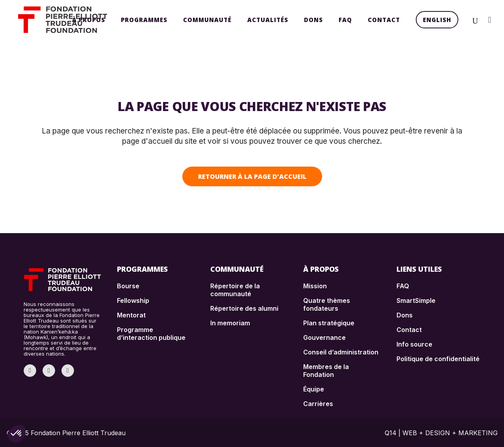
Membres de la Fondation (326, 371)
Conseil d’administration (341, 352)
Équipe (314, 389)
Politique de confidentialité (438, 359)
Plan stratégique (329, 323)
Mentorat (131, 315)
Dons (405, 315)
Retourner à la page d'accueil (252, 176)
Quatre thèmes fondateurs (327, 304)
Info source (414, 344)
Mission (315, 286)
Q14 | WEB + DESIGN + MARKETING (441, 433)
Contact (409, 330)
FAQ (403, 286)
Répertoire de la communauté (235, 290)
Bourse (128, 286)
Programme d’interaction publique (151, 334)
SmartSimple (416, 300)
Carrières (318, 404)
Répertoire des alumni (244, 308)
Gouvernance (324, 338)
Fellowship (133, 300)
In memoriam (230, 323)
